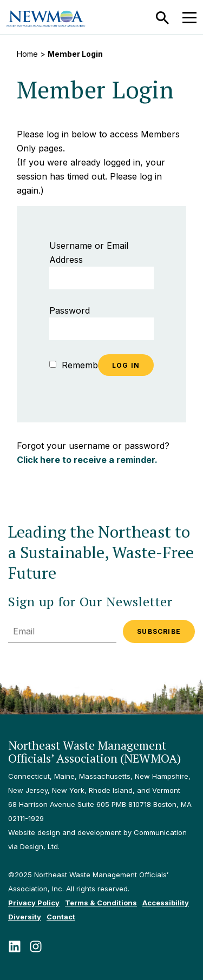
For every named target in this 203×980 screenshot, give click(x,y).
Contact (61, 917)
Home (27, 54)
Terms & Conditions (101, 903)
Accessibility (166, 903)
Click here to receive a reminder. (87, 460)
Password (70, 310)
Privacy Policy (34, 903)
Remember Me (86, 365)
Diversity (25, 917)
